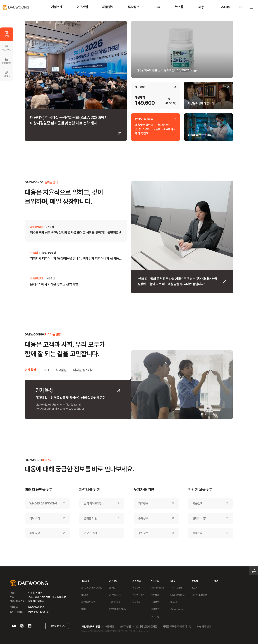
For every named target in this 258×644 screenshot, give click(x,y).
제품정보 (137, 581)
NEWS (7, 34)
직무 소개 (35, 518)
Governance (177, 609)
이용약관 (110, 627)
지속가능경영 (176, 588)
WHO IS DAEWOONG (43, 503)
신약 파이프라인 (93, 503)
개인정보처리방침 (91, 627)
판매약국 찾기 (138, 595)
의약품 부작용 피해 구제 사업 (177, 627)
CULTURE (7, 48)
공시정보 (143, 533)
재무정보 (143, 503)
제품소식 (198, 533)
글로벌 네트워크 (88, 602)
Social (173, 602)
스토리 (195, 588)
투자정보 (155, 581)
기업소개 (85, 581)
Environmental (178, 595)
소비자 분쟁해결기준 (147, 627)
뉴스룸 (195, 581)
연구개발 (113, 581)
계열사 (84, 609)
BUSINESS (7, 61)
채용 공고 (35, 533)
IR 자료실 (155, 617)
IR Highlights (157, 588)
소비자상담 (125, 627)
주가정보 (143, 518)
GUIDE (7, 74)
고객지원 (225, 7)
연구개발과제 (115, 595)
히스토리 (85, 595)
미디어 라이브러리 (200, 595)
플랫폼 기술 (90, 518)
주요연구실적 (115, 602)
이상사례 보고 (204, 627)
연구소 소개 (90, 533)
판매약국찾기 (200, 518)
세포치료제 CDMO (117, 609)
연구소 (112, 588)
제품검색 (198, 503)
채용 (216, 581)
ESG (173, 581)
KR (241, 7)
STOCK (140, 87)
